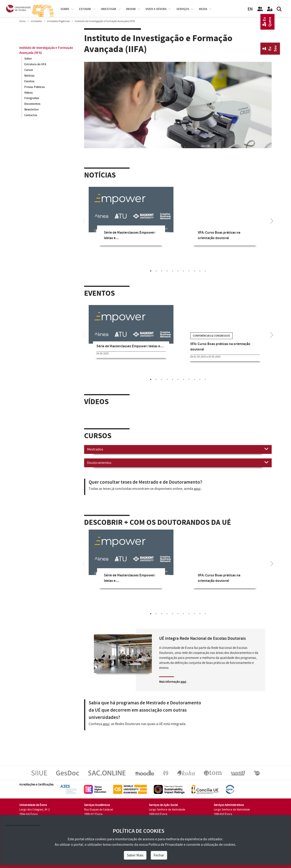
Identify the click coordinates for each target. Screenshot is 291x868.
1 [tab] (151, 271)
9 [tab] (194, 271)
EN (250, 9)
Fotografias (32, 98)
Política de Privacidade (166, 845)
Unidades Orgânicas (58, 21)
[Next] (272, 220)
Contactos (31, 115)
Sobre (65, 9)
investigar (109, 9)
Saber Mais (135, 855)
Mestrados (178, 449)
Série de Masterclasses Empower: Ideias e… (130, 346)
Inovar (131, 9)
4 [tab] (167, 271)
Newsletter (32, 110)
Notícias (29, 76)
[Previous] (84, 220)
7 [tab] (183, 271)
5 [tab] (173, 271)
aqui (197, 489)
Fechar (159, 855)
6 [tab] (178, 271)
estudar (85, 9)
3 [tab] (162, 271)
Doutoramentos (178, 463)
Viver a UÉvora (156, 9)
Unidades (36, 21)
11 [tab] (205, 271)
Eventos (29, 81)
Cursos (29, 70)
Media (203, 9)
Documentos (32, 104)
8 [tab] (189, 271)
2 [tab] (156, 271)
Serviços (183, 9)
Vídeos (29, 93)
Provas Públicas (35, 87)
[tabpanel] (131, 220)
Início (23, 21)
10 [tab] (200, 271)
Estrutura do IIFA (35, 64)
